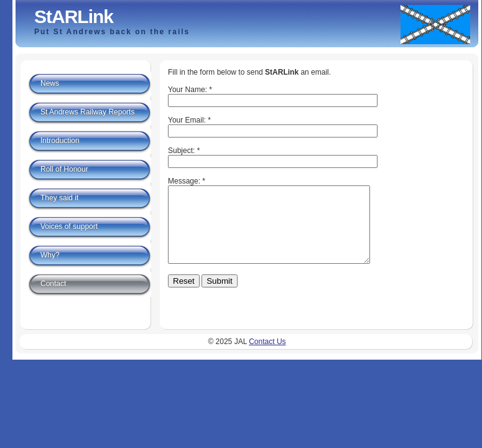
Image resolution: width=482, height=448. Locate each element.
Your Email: (187, 120)
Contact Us (267, 352)
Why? (50, 255)
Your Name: (188, 90)
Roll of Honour (64, 169)
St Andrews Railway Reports (87, 112)
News (50, 83)
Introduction (60, 141)
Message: (184, 181)
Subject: (181, 151)
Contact (53, 284)
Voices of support (69, 226)
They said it (59, 198)
